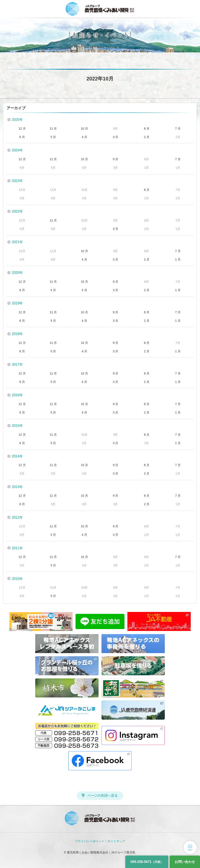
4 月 (84, 137)
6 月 (22, 137)
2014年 (17, 456)
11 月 (53, 129)
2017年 (17, 364)
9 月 (116, 159)
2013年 (17, 487)
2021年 (17, 242)
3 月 (116, 137)
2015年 (17, 426)
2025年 (17, 120)
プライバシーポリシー (90, 841)
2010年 (17, 579)
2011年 (17, 548)
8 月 (147, 129)
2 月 (147, 137)
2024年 (17, 150)
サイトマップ (116, 841)
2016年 (17, 395)
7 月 (178, 129)
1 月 (178, 259)
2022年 (17, 211)
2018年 (17, 334)
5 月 (53, 137)
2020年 (17, 273)
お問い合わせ (185, 862)
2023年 (17, 181)
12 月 (22, 129)
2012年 (17, 517)
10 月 (84, 129)
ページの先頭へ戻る (103, 795)
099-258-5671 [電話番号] (147, 862)
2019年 (17, 303)
